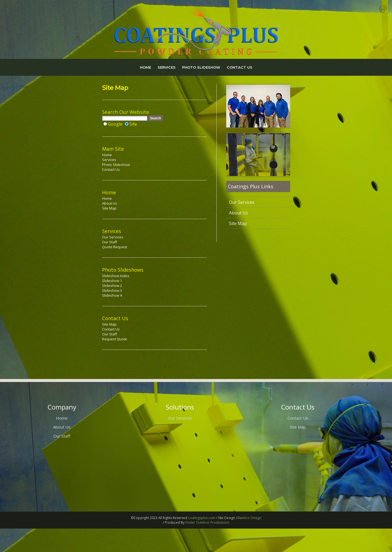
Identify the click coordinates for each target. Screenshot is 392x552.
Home (107, 155)
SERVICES (167, 67)
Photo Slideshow (116, 165)
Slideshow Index (116, 276)
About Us (110, 203)
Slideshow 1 (112, 281)
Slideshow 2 (112, 286)
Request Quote (115, 339)
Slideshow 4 (112, 295)
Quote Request (115, 247)
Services (109, 160)
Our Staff (110, 242)
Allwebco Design (249, 518)
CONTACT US (240, 67)
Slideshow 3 (112, 290)
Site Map (109, 208)
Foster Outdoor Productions (207, 522)
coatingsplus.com (202, 518)
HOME (146, 67)
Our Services (113, 237)
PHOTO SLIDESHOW (201, 67)
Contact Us (111, 169)
